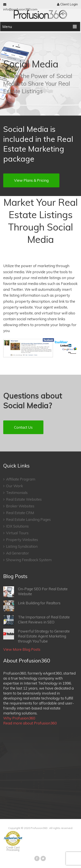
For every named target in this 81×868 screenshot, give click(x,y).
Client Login (67, 4)
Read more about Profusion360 (30, 723)
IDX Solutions (16, 526)
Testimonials (15, 493)
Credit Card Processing (13, 849)
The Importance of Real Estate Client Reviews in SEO (37, 620)
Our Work (13, 486)
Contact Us (23, 427)
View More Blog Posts (22, 649)
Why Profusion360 (19, 718)
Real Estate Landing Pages (27, 519)
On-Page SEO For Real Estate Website (35, 592)
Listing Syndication (20, 546)
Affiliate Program (19, 479)
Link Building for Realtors (32, 606)
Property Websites (21, 540)
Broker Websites (19, 506)
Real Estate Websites (22, 499)
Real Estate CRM (19, 513)
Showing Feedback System (27, 560)
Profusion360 (39, 828)
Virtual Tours (16, 533)
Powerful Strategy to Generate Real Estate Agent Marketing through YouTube (37, 636)
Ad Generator (16, 553)
